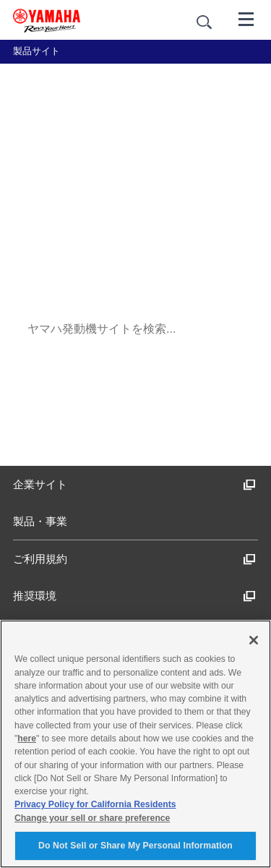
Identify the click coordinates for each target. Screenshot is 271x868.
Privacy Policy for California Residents (95, 804)
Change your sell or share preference (92, 818)
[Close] (254, 640)
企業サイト (134, 484)
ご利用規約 (134, 559)
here (27, 739)
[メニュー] (246, 18)
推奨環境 (134, 596)
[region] (135, 744)
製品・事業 (40, 521)
